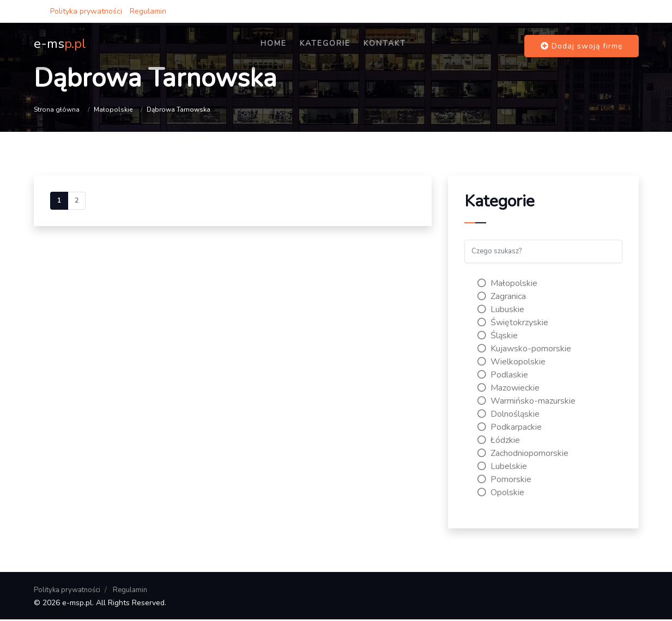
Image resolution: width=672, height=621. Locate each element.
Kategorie (343, 48)
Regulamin (148, 11)
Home (292, 48)
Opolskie (501, 494)
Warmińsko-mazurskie (526, 402)
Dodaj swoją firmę (582, 48)
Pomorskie (504, 480)
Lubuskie (501, 310)
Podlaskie (503, 376)
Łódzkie (499, 441)
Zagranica (502, 297)
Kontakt (403, 48)
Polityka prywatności (86, 11)
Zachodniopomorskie (523, 454)
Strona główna (57, 109)
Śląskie (498, 337)
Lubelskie (502, 467)
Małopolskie (113, 109)
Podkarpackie (510, 428)
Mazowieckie (508, 389)
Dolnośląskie (508, 415)
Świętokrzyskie (513, 324)
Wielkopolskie (511, 363)
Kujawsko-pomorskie (524, 350)
